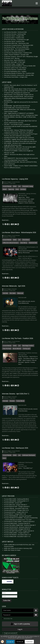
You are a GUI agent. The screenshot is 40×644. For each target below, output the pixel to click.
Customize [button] (29, 642)
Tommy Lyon (26, 349)
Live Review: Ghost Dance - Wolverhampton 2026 (19, 232)
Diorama (12, 401)
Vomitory (23, 189)
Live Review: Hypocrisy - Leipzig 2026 (15, 179)
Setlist (15, 186)
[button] (3, 224)
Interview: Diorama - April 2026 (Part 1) (16, 394)
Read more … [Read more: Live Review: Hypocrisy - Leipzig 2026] (6, 220)
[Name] (10, 593)
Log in (20, 629)
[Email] (10, 596)
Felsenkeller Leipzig (28, 186)
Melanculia (20, 293)
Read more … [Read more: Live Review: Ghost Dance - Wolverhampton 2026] (6, 274)
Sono (4, 458)
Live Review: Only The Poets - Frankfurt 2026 (18, 338)
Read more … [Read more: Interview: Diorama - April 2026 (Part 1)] (6, 436)
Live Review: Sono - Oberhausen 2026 (15, 448)
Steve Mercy (24, 243)
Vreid (17, 189)
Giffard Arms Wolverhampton (11, 243)
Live (19, 186)
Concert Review (7, 186)
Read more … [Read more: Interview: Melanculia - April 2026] (6, 326)
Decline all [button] (20, 642)
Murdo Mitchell (17, 349)
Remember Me (8, 619)
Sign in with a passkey (20, 624)
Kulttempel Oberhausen (29, 455)
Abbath (5, 189)
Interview (5, 293)
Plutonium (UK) (33, 243)
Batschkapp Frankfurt (28, 346)
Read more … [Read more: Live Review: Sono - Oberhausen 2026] (6, 483)
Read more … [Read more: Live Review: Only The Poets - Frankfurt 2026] (6, 381)
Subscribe (7, 600)
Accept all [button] (10, 642)
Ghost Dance (26, 240)
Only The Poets (7, 349)
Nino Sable (13, 293)
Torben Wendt (20, 401)
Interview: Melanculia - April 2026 (14, 286)
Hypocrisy (11, 189)
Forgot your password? (11, 633)
